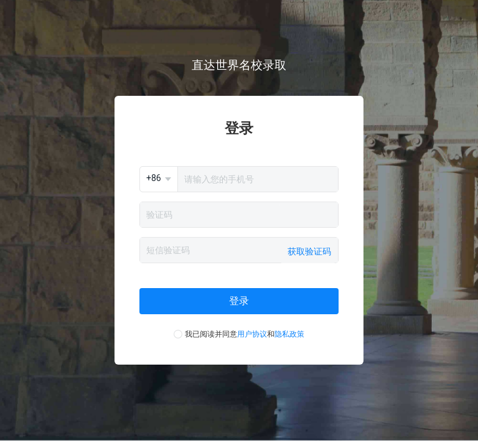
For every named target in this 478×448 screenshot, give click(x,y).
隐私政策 (289, 334)
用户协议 (252, 334)
